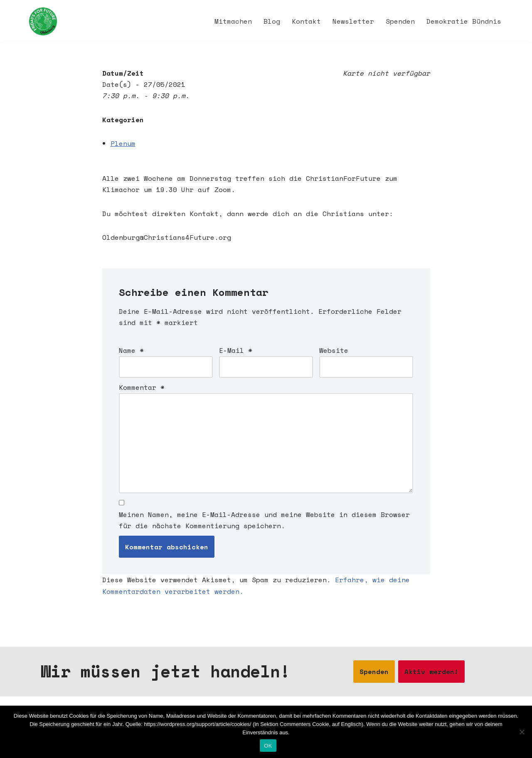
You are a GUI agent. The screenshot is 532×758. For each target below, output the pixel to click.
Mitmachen (233, 21)
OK (268, 746)
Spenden (400, 21)
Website (334, 350)
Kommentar (142, 387)
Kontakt (306, 21)
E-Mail (236, 350)
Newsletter (353, 21)
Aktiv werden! (431, 672)
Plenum (123, 143)
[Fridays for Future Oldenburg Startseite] (43, 21)
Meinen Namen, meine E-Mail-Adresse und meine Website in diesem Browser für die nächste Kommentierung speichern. (264, 520)
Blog (272, 21)
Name (131, 350)
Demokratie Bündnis (464, 21)
